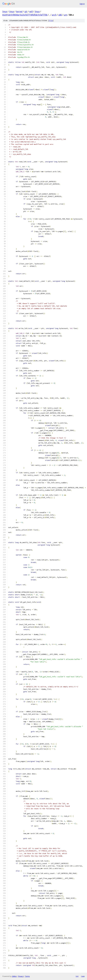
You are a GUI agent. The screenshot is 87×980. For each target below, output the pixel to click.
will (31, 11)
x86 (60, 15)
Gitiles (14, 976)
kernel (19, 11)
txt (77, 976)
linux (5, 11)
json (83, 976)
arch (54, 15)
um (65, 15)
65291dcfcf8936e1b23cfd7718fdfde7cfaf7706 (25, 15)
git (26, 11)
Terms (27, 976)
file (51, 21)
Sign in (82, 4)
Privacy (21, 976)
